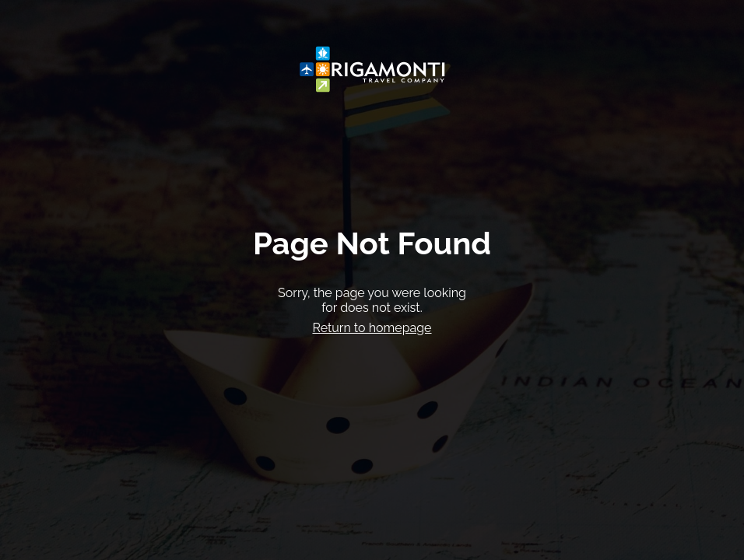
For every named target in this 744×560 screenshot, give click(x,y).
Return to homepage (372, 328)
